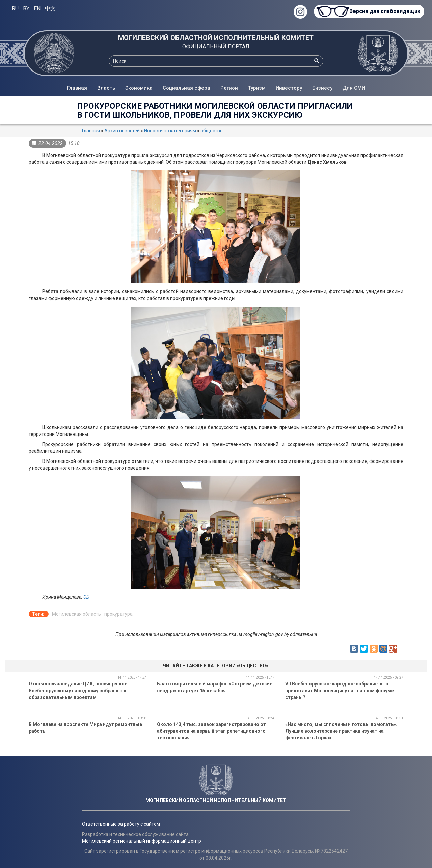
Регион (229, 88)
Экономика (139, 88)
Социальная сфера (186, 88)
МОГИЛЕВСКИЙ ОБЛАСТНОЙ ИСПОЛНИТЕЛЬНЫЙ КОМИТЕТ (216, 38)
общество (212, 131)
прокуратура (118, 614)
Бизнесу (322, 88)
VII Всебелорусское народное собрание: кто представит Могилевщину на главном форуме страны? (340, 691)
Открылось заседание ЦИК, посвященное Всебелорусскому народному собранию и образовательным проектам (78, 691)
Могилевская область (76, 614)
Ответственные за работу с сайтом (121, 824)
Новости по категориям (170, 131)
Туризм (257, 88)
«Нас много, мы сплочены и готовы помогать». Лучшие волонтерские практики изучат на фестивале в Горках (341, 731)
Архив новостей (122, 131)
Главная (77, 88)
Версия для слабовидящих (385, 11)
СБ (86, 597)
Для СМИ (354, 88)
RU (15, 9)
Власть (106, 88)
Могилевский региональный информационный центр (142, 841)
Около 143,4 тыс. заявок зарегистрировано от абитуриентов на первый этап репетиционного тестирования (211, 731)
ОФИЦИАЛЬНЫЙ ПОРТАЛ (216, 46)
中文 (50, 9)
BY (26, 9)
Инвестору (289, 88)
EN (37, 9)
